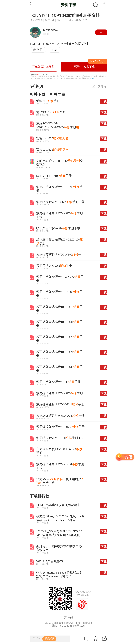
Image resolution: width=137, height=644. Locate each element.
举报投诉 (93, 78)
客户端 (69, 618)
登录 (38, 74)
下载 (104, 101)
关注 (101, 32)
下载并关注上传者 (43, 67)
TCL (55, 50)
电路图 (38, 50)
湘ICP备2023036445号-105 (68, 626)
